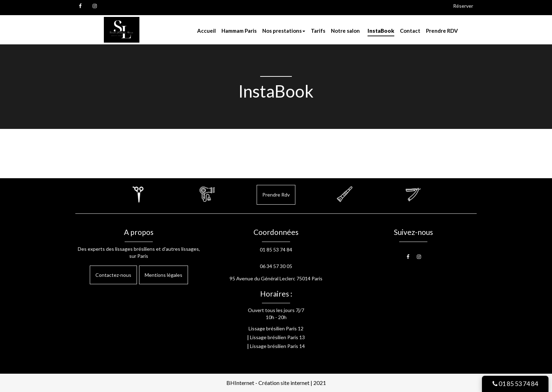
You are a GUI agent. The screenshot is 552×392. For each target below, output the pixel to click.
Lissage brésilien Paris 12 (276, 328)
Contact (410, 31)
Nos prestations (284, 31)
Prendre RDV (442, 31)
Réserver (463, 6)
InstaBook (381, 31)
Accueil (206, 31)
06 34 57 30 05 (276, 266)
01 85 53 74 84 (515, 384)
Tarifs (318, 31)
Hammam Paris (239, 31)
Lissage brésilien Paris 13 (277, 337)
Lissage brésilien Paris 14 (277, 346)
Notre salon (345, 31)
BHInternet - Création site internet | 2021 (276, 383)
